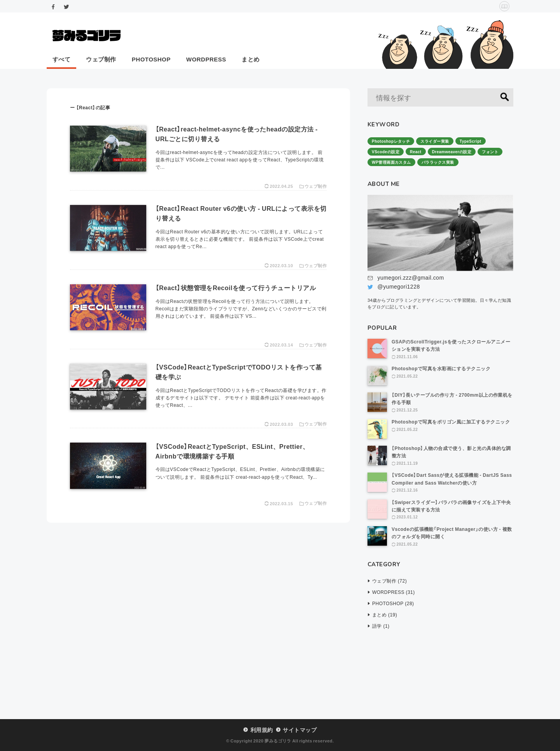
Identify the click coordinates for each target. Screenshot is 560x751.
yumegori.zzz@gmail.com (410, 277)
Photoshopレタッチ (391, 141)
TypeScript (471, 141)
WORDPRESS (206, 59)
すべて (61, 59)
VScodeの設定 (386, 151)
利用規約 (262, 730)
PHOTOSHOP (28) (393, 603)
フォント (490, 151)
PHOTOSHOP (151, 59)
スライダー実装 (435, 141)
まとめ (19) (385, 614)
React (416, 151)
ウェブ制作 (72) (389, 581)
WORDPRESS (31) (394, 592)
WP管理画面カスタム (391, 162)
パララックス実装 (438, 162)
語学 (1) (381, 626)
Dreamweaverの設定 (452, 151)
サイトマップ (300, 730)
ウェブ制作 (101, 59)
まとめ (250, 59)
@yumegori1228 (398, 286)
